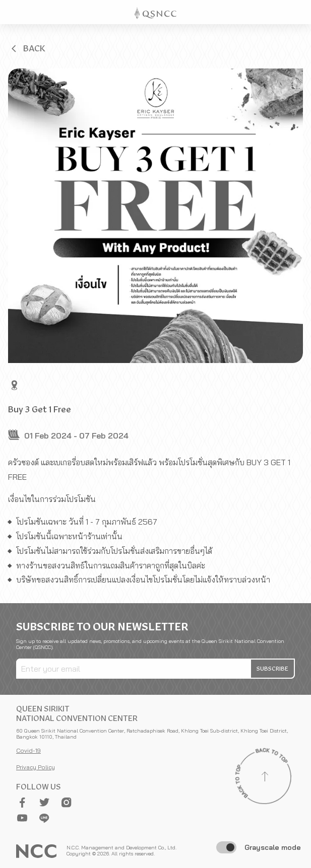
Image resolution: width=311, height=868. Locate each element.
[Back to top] (265, 778)
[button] (27, 48)
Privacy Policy (36, 767)
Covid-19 (28, 750)
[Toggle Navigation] (299, 12)
